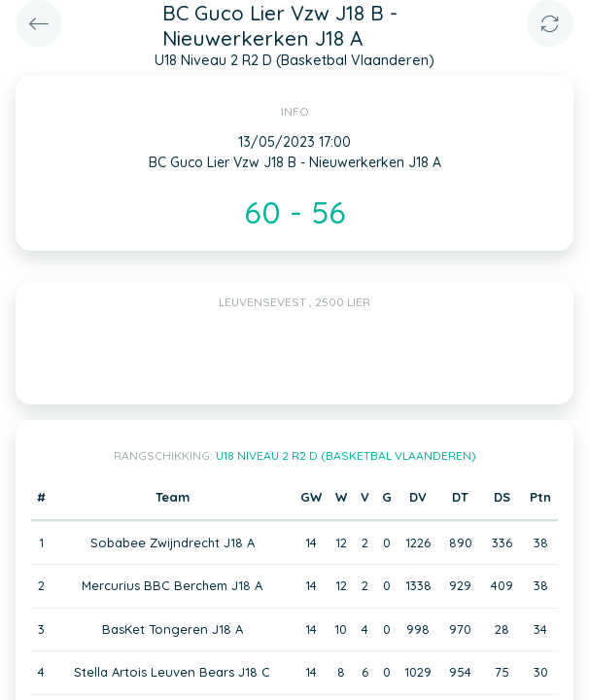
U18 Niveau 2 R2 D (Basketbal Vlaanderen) (346, 455)
